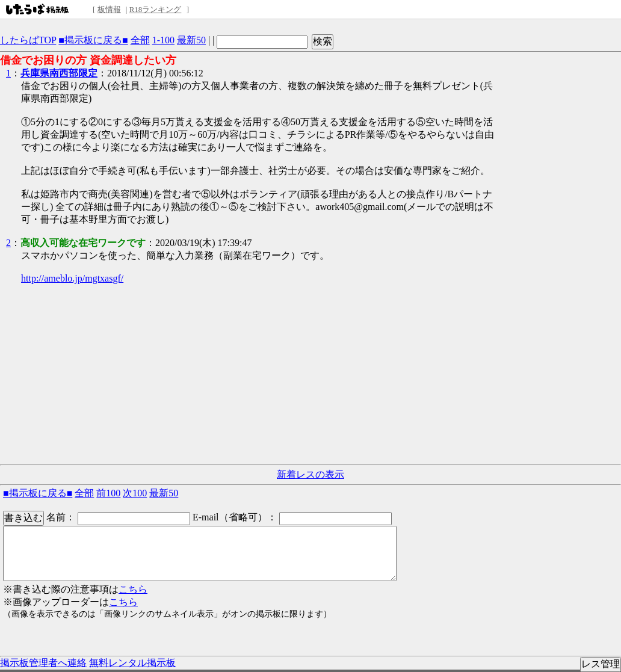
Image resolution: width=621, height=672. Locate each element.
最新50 (191, 40)
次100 (135, 493)
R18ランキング (156, 9)
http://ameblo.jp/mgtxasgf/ (72, 278)
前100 (108, 493)
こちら (133, 589)
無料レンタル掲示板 (132, 663)
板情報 (109, 9)
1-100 (163, 40)
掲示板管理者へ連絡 (43, 663)
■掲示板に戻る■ (93, 40)
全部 (140, 40)
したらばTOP (28, 40)
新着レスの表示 (310, 474)
